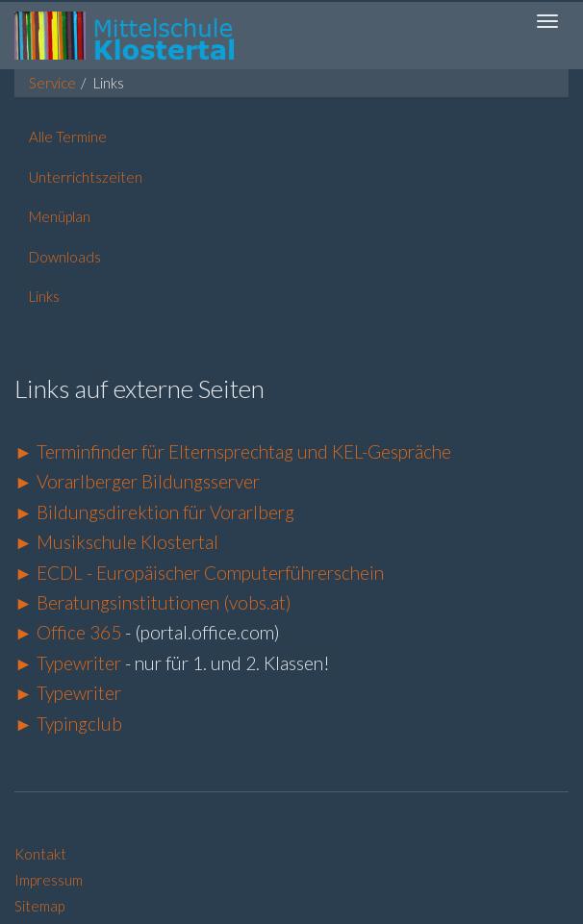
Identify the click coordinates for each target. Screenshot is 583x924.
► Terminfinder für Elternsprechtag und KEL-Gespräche (233, 451)
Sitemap (39, 906)
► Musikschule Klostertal (116, 542)
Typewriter (79, 663)
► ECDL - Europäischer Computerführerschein (199, 573)
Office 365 (79, 632)
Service (52, 83)
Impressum (49, 880)
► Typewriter (68, 693)
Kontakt (40, 854)
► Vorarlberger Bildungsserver (137, 481)
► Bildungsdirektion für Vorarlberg (154, 512)
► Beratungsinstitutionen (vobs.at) (153, 602)
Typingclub (77, 724)
